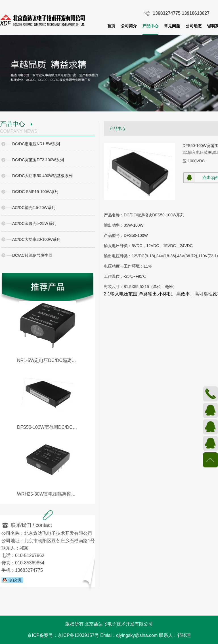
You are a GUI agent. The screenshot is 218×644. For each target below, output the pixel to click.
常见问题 (172, 26)
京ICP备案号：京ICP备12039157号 (63, 635)
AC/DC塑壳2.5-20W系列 (34, 208)
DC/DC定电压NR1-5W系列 (36, 144)
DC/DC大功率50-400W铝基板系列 (42, 176)
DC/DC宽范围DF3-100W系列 (38, 160)
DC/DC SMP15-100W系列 (35, 192)
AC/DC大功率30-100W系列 (36, 239)
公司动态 (194, 26)
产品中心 (150, 26)
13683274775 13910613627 (181, 13)
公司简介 (129, 26)
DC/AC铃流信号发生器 (32, 255)
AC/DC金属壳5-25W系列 (34, 223)
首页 (111, 26)
